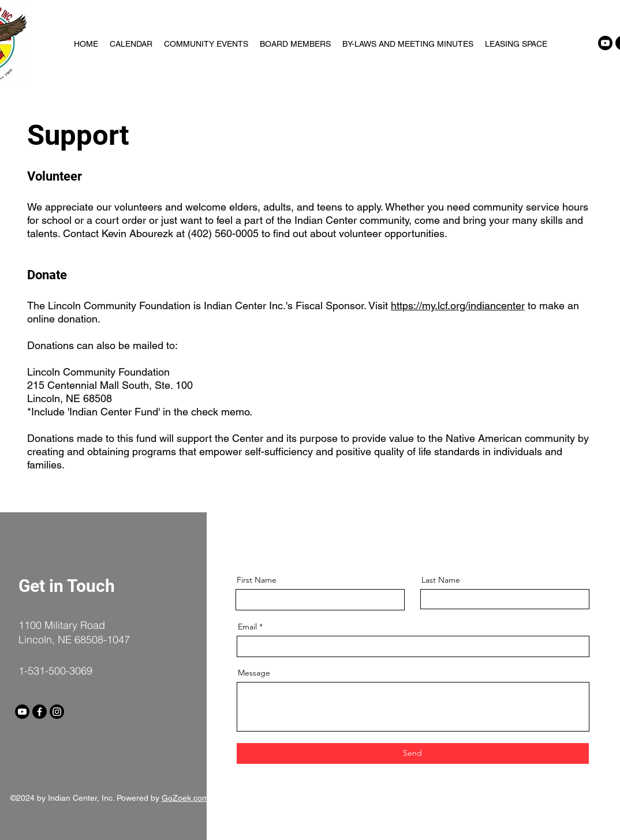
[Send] (413, 753)
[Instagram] (57, 712)
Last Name (441, 580)
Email (247, 627)
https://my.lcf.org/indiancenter (458, 305)
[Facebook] (40, 712)
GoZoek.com (185, 798)
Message (254, 673)
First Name (257, 580)
